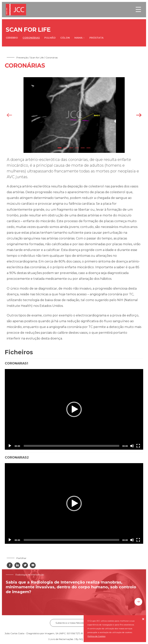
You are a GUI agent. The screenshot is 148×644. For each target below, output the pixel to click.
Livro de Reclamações (61, 639)
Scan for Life (37, 58)
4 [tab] (77, 148)
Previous (9, 115)
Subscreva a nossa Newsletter (74, 623)
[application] (74, 409)
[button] (74, 409)
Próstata (96, 38)
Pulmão (50, 38)
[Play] (10, 446)
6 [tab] (88, 148)
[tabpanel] (74, 115)
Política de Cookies (96, 636)
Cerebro (12, 38)
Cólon (65, 38)
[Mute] (132, 446)
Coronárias (31, 38)
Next (139, 115)
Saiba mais (138, 602)
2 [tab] (65, 148)
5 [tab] (83, 148)
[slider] (71, 446)
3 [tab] (71, 148)
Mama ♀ (80, 38)
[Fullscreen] (138, 446)
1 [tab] (60, 148)
